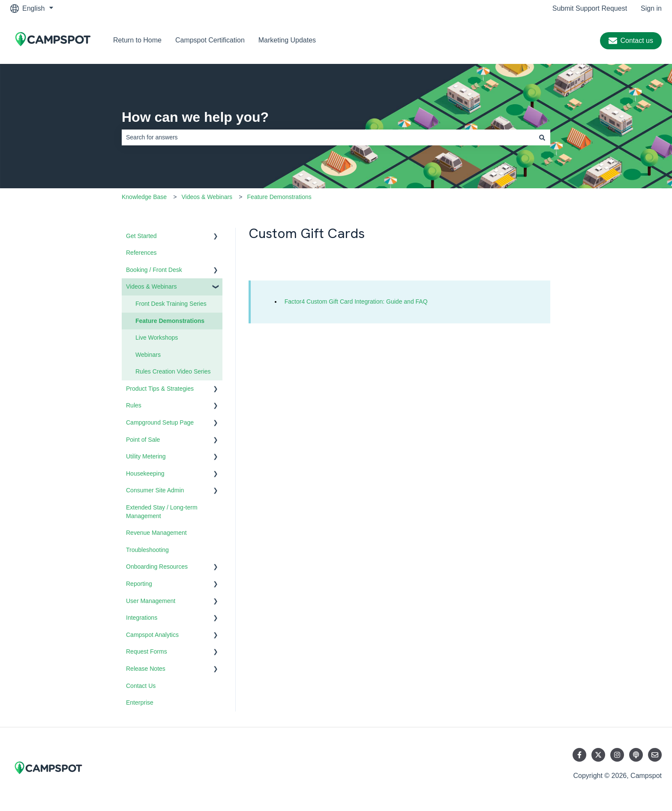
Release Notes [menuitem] (146, 669)
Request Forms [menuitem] (147, 651)
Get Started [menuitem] (141, 236)
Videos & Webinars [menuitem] (151, 286)
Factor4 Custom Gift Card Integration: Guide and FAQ (356, 301)
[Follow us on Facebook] (579, 755)
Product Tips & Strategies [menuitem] (160, 389)
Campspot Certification (210, 40)
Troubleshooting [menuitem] (147, 550)
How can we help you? (195, 117)
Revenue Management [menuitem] (156, 533)
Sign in (651, 8)
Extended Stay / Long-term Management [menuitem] (162, 512)
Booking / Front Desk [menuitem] (154, 270)
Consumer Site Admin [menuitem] (155, 490)
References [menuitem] (141, 253)
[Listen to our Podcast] (636, 755)
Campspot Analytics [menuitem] (152, 635)
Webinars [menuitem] (148, 355)
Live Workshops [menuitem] (157, 338)
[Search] (542, 137)
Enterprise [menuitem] (140, 702)
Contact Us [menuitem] (141, 686)
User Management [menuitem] (151, 601)
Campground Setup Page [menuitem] (160, 422)
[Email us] (655, 755)
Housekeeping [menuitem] (145, 473)
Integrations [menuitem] (142, 618)
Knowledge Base (144, 197)
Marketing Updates (287, 40)
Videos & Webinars (207, 197)
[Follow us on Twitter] (598, 755)
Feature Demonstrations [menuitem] (170, 321)
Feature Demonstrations (279, 197)
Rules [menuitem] (134, 405)
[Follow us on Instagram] (617, 755)
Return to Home (137, 40)
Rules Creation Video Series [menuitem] (173, 371)
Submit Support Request (590, 8)
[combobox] (328, 137)
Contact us (631, 41)
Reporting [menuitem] (139, 584)
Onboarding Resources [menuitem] (157, 567)
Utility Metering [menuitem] (146, 456)
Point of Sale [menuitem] (143, 440)
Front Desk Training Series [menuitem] (171, 304)
